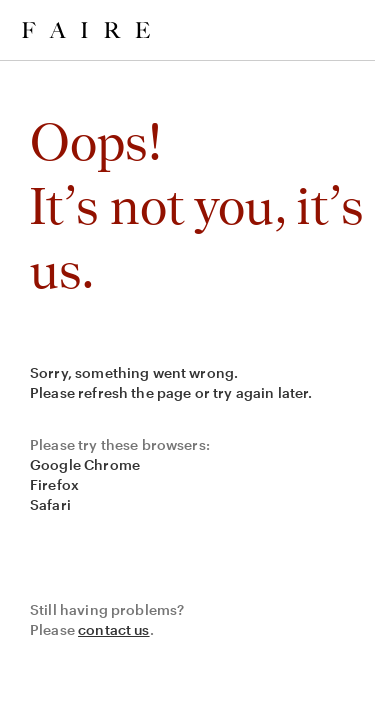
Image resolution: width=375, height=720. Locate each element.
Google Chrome (85, 464)
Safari (50, 504)
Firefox (54, 484)
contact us (114, 629)
